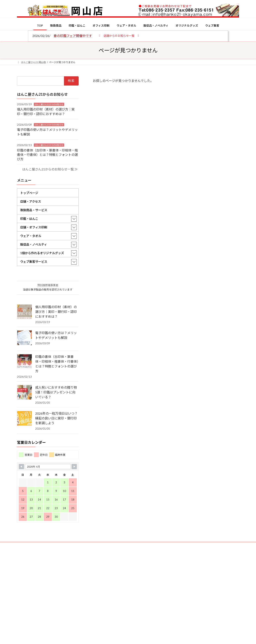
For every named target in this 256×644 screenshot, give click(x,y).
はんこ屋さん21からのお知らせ (49, 104)
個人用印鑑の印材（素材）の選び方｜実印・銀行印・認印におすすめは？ (56, 312)
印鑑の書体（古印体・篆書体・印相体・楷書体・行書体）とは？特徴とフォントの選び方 (47, 154)
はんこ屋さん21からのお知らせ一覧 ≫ (50, 169)
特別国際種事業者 (48, 285)
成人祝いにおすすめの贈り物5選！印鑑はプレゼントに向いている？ (56, 392)
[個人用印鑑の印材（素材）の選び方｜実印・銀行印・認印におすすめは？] (24, 312)
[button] (119, 35)
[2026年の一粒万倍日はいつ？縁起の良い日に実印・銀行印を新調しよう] (24, 419)
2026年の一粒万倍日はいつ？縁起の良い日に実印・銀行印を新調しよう (56, 418)
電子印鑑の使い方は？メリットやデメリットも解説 (56, 335)
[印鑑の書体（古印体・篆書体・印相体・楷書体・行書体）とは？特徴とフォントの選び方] (24, 362)
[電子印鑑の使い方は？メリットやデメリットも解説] (24, 338)
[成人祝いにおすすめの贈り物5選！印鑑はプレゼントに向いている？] (24, 393)
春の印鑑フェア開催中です (73, 36)
